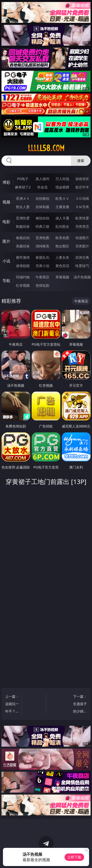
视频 (6, 202)
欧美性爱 (82, 218)
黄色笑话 (62, 266)
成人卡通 (62, 218)
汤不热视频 (82, 277)
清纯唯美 (42, 246)
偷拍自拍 (42, 218)
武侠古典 (82, 257)
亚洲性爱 (23, 218)
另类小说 (42, 266)
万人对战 (62, 179)
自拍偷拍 (42, 198)
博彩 (6, 182)
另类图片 (82, 246)
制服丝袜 (23, 226)
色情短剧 (42, 285)
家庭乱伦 (42, 257)
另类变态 (82, 226)
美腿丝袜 (23, 246)
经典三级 (42, 226)
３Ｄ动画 (82, 198)
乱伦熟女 (62, 226)
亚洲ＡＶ (23, 198)
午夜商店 (42, 277)
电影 (6, 222)
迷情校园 (23, 266)
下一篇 (80, 704)
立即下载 (74, 857)
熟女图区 (62, 246)
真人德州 (42, 179)
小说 (6, 261)
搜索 (81, 161)
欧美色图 (62, 238)
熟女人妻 (23, 207)
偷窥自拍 (23, 238)
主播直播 (62, 207)
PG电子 (23, 179)
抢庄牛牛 (82, 187)
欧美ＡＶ (62, 198)
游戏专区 (82, 179)
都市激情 (23, 257)
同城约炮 (23, 277)
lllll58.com (46, 148)
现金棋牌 (62, 187)
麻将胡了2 (23, 187)
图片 (6, 241)
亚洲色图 (42, 238)
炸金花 (42, 187)
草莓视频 (62, 277)
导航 (6, 281)
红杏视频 (23, 285)
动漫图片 (82, 238)
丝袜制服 (42, 207)
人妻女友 (62, 257)
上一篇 (12, 704)
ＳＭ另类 (82, 207)
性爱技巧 (82, 266)
